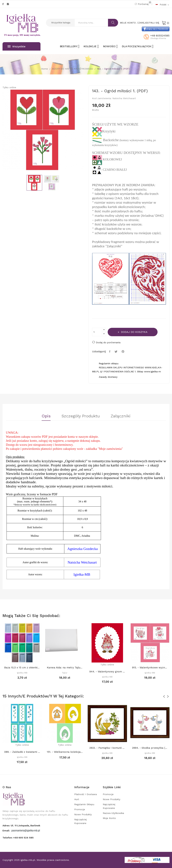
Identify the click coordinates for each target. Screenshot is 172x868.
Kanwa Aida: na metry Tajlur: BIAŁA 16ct (65, 668)
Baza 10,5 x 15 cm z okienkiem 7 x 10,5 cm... (22, 668)
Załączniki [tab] (121, 416)
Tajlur (65, 673)
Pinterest (123, 352)
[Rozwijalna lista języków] (162, 4)
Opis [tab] (46, 416)
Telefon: (18, 838)
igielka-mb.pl (28, 860)
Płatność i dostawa (85, 794)
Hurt (77, 799)
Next (86, 130)
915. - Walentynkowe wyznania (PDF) (150, 668)
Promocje (80, 809)
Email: (7, 831)
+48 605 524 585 (23, 838)
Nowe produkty (83, 814)
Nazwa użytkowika (113, 813)
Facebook (3, 4)
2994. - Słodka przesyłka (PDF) (150, 748)
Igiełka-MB (22, 673)
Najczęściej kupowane (80, 821)
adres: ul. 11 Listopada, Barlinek (21, 825)
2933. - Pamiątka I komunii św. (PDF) (107, 748)
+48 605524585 (160, 36)
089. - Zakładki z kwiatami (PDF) (22, 752)
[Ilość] (97, 332)
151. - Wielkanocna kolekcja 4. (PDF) (65, 752)
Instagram (8, 4)
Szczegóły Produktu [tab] (81, 416)
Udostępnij (110, 352)
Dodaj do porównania (106, 342)
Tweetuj (116, 352)
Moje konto (109, 818)
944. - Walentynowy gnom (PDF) (107, 672)
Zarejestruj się (149, 23)
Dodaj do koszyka (134, 332)
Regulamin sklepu (84, 804)
